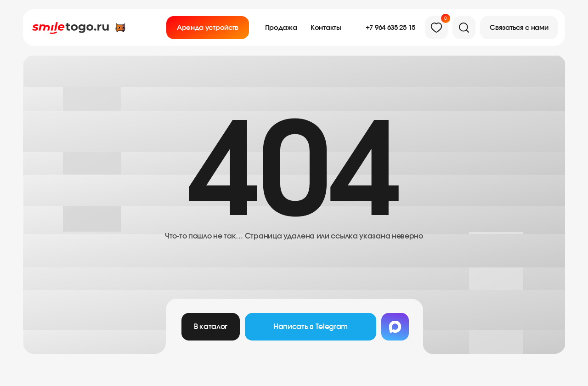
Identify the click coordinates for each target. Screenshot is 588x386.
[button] (519, 28)
